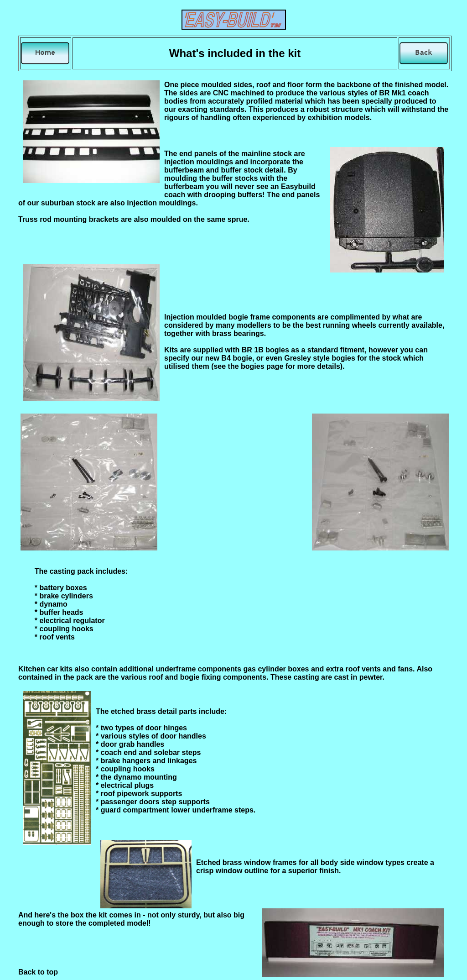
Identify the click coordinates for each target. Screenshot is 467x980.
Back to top (38, 972)
